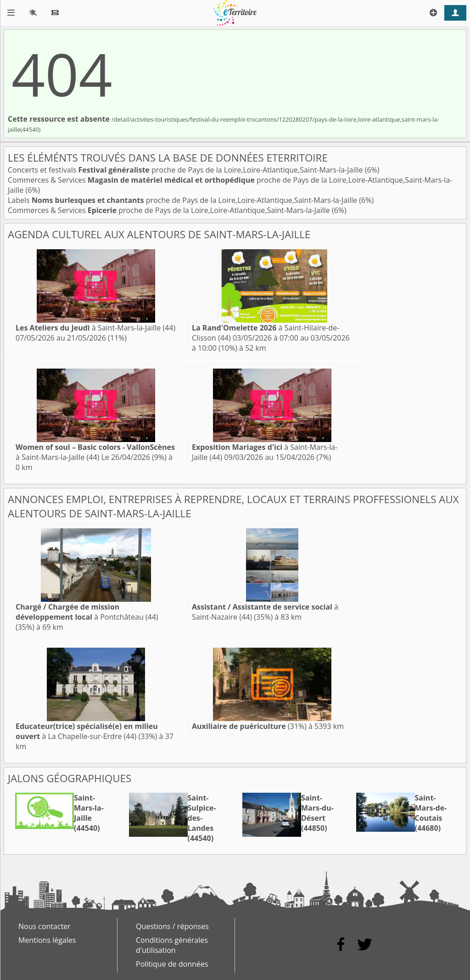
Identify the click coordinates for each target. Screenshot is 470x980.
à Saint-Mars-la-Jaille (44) (95, 328)
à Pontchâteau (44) (87, 612)
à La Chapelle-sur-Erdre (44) (87, 731)
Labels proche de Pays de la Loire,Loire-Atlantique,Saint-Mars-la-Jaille (183, 200)
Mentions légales (47, 940)
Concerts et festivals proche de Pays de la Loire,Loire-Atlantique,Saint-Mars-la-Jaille (186, 170)
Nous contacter (45, 926)
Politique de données (172, 964)
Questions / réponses (172, 926)
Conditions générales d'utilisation (172, 945)
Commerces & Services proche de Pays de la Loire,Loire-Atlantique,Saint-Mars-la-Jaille (170, 210)
